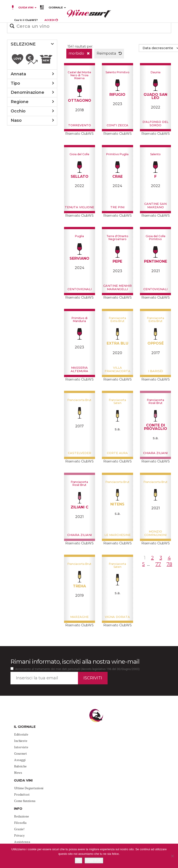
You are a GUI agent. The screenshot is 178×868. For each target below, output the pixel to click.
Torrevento (80, 125)
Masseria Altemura (79, 369)
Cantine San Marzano (155, 205)
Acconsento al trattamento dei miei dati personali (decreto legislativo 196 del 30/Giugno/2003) (77, 669)
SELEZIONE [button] (23, 44)
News (18, 773)
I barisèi (156, 371)
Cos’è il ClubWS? (26, 20)
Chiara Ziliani (155, 453)
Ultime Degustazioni (29, 788)
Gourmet (21, 753)
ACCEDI (51, 20)
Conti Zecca (117, 125)
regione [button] (20, 102)
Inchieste (21, 741)
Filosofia (20, 823)
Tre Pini (117, 207)
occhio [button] (18, 111)
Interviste (21, 747)
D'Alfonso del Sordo (155, 123)
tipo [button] (15, 83)
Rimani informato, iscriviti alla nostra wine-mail (75, 662)
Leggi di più (94, 860)
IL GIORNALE (25, 727)
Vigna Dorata (117, 617)
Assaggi (20, 760)
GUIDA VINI (27, 8)
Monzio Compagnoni (155, 533)
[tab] (32, 44)
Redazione (22, 816)
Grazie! (19, 829)
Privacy (19, 835)
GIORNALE (57, 8)
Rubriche (20, 766)
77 (158, 564)
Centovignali (80, 289)
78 (169, 564)
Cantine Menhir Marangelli (117, 287)
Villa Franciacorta (117, 369)
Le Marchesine (117, 535)
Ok (79, 860)
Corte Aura (117, 453)
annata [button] (18, 74)
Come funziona (25, 801)
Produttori (22, 794)
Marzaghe (79, 617)
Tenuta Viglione (79, 207)
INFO (18, 809)
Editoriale (21, 734)
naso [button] (16, 120)
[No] (172, 856)
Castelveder (80, 453)
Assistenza (22, 842)
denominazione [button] (27, 92)
